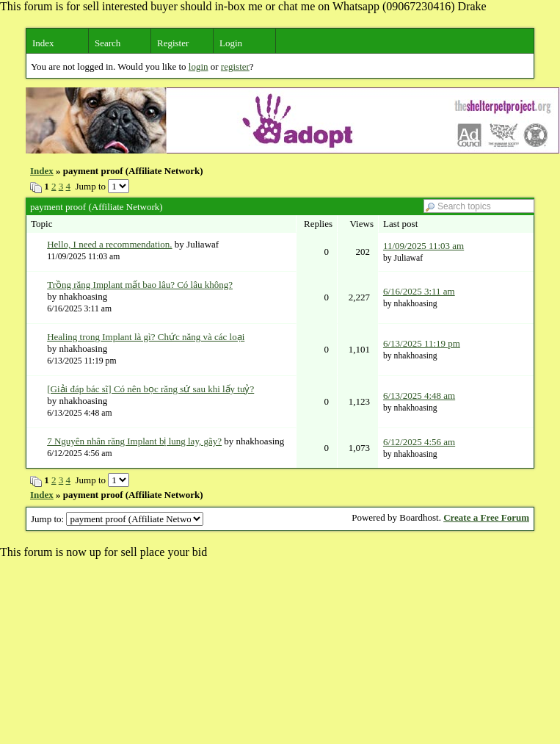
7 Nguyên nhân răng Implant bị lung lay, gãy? (134, 441)
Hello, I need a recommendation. (109, 244)
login (199, 66)
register (235, 66)
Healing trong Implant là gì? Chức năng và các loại (146, 337)
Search (108, 43)
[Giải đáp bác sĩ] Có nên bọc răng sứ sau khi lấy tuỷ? (150, 389)
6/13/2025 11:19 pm (422, 343)
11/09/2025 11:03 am (423, 246)
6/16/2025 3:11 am (419, 291)
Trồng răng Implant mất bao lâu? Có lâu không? (140, 285)
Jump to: (117, 519)
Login (231, 43)
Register (173, 43)
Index (43, 43)
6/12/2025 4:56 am (419, 442)
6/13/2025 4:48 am (419, 396)
